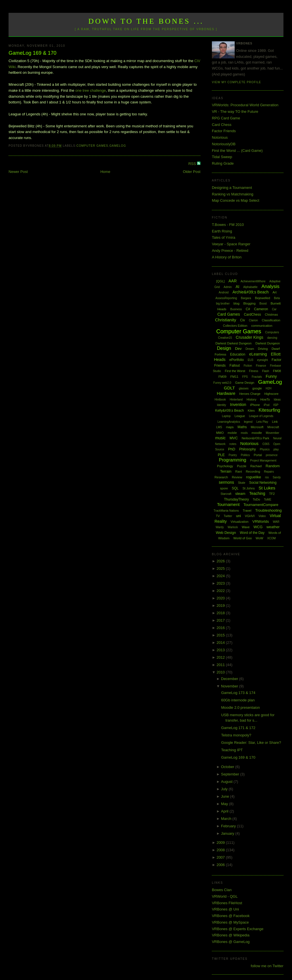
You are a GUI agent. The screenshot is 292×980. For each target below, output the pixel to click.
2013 (221, 650)
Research (221, 477)
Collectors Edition (235, 326)
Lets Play (262, 422)
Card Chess (222, 125)
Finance (261, 366)
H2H (269, 388)
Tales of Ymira (224, 237)
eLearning (258, 354)
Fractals (257, 377)
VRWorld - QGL (225, 896)
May (225, 804)
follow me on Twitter (267, 966)
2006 (221, 865)
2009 (221, 843)
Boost (263, 304)
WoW (260, 538)
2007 (221, 857)
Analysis (270, 286)
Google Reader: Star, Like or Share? (251, 743)
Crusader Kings (250, 337)
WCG (258, 527)
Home (105, 172)
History (252, 399)
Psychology (225, 466)
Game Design (245, 383)
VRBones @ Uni (225, 909)
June (226, 796)
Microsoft (257, 427)
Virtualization (240, 522)
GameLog (117, 146)
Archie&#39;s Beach (251, 292)
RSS (192, 164)
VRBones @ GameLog (231, 942)
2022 (221, 591)
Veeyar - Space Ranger (231, 244)
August (227, 782)
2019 (221, 606)
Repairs (269, 472)
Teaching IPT (232, 750)
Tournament (228, 504)
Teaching (257, 493)
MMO (220, 433)
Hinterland (236, 400)
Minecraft (273, 427)
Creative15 (225, 338)
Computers (272, 332)
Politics (245, 455)
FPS (245, 377)
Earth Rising (222, 231)
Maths (242, 427)
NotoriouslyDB (224, 144)
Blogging (249, 303)
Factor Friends (224, 131)
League (240, 416)
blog (237, 303)
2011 (221, 665)
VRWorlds (261, 521)
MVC (234, 438)
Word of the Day (252, 533)
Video (262, 516)
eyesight (262, 360)
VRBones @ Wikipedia (231, 935)
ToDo (256, 499)
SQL (235, 488)
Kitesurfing (269, 410)
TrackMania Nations (226, 511)
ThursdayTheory (236, 499)
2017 (221, 620)
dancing (272, 338)
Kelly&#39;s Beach (229, 411)
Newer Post (18, 172)
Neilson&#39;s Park (255, 438)
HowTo (265, 399)
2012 (221, 657)
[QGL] (220, 281)
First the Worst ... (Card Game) (237, 151)
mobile (232, 433)
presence (272, 455)
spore (224, 488)
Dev (238, 349)
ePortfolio (237, 360)
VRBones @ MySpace (230, 922)
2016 (221, 628)
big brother (223, 304)
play (276, 449)
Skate (242, 483)
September (231, 774)
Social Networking (263, 483)
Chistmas (271, 315)
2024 (221, 576)
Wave (246, 527)
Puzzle (242, 466)
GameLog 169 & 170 (33, 53)
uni (239, 516)
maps (230, 427)
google (257, 388)
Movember (272, 433)
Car (274, 309)
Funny (271, 376)
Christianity (226, 320)
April (225, 811)
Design (224, 348)
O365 (266, 444)
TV (218, 516)
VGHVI (250, 516)
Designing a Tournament (232, 188)
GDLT (229, 388)
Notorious (220, 137)
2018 (221, 613)
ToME (268, 500)
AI (237, 287)
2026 (221, 561)
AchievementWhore (253, 281)
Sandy (277, 477)
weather (273, 527)
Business (236, 309)
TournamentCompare (261, 505)
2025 (221, 568)
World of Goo (243, 538)
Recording (253, 471)
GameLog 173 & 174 (238, 693)
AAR (233, 281)
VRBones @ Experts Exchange (238, 929)
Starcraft (226, 494)
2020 (221, 598)
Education (238, 354)
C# (248, 309)
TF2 (272, 494)
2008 (221, 850)
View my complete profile (237, 82)
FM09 (222, 377)
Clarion (254, 320)
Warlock (233, 527)
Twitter (228, 516)
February (229, 826)
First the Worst (235, 371)
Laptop (226, 416)
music (221, 438)
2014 (221, 643)
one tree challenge (91, 90)
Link (275, 422)
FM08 (277, 371)
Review (237, 477)
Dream (250, 349)
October (228, 767)
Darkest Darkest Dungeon (234, 343)
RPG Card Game (226, 118)
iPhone (255, 405)
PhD (232, 449)
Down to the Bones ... (146, 21)
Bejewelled (262, 298)
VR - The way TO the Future (235, 112)
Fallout (235, 366)
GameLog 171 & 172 (238, 728)
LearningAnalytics (229, 422)
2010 (221, 672)
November (230, 686)
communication (262, 326)
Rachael (256, 466)
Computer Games (92, 146)
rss (267, 477)
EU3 (251, 360)
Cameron (261, 309)
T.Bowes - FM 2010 (228, 225)
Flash (265, 371)
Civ (243, 320)
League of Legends (261, 416)
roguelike (254, 477)
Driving (263, 349)
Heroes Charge (250, 394)
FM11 (234, 377)
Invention (238, 405)
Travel (247, 511)
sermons (226, 482)
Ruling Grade (223, 163)
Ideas (277, 400)
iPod (267, 405)
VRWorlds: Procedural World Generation (245, 105)
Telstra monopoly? (236, 735)
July (225, 789)
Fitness (254, 371)
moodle (257, 433)
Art (275, 292)
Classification (271, 320)
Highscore (271, 394)
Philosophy (248, 449)
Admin (228, 287)
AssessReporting (226, 298)
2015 (221, 635)
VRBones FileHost (227, 903)
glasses (244, 388)
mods (244, 433)
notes (233, 444)
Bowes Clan (222, 890)
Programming (232, 460)
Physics (265, 449)
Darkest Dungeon (268, 343)
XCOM (271, 538)
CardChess (252, 315)
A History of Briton (227, 257)
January (228, 833)
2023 (221, 583)
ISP (276, 405)
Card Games (229, 314)
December (230, 679)
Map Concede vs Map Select (236, 200)
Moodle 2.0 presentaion (240, 708)
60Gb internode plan (238, 700)
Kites (251, 411)
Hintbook (220, 400)
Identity (222, 405)
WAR (276, 522)
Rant (239, 471)
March (227, 819)
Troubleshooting (268, 510)
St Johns (249, 488)
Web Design (226, 533)
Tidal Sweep (222, 157)
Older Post (191, 172)
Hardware (226, 393)
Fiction (248, 366)
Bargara (246, 298)
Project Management (263, 461)
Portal (258, 455)
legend (248, 422)
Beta (277, 298)
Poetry (233, 455)
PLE (221, 455)
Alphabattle (250, 287)
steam (240, 494)
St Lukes (267, 488)
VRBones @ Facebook (231, 916)
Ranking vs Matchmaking (233, 194)
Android (224, 292)
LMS (219, 427)
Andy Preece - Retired (230, 251)
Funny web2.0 (222, 383)
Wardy (220, 527)
